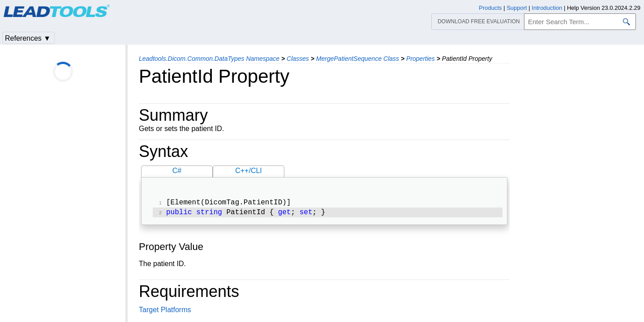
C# (177, 171)
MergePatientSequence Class (358, 59)
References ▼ (28, 38)
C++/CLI (249, 171)
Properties (421, 59)
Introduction (547, 8)
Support (517, 8)
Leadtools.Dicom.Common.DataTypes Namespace (209, 59)
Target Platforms (165, 311)
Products (490, 8)
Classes (298, 59)
